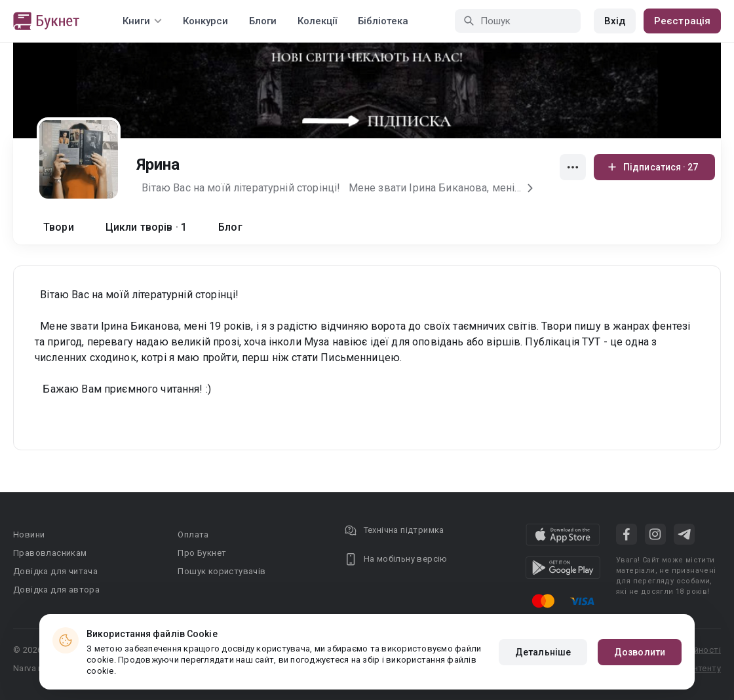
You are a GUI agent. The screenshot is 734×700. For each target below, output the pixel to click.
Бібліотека (383, 21)
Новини (29, 535)
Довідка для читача (55, 571)
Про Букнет (202, 553)
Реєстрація (682, 21)
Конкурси (205, 21)
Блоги (263, 21)
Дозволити (640, 652)
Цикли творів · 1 (146, 227)
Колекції (317, 21)
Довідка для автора (56, 590)
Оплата (193, 535)
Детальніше (543, 652)
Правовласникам (50, 553)
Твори (59, 227)
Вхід (615, 21)
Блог (230, 227)
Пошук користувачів (222, 571)
